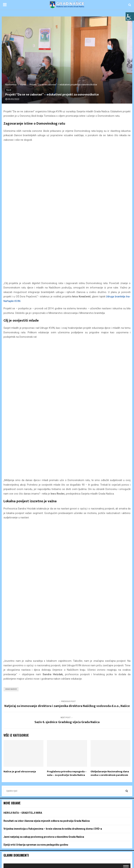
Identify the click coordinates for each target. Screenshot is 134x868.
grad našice (11, 308)
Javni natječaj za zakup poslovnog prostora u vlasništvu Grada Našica (44, 456)
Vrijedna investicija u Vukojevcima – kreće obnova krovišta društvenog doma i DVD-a (53, 448)
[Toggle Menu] (126, 486)
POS (48, 864)
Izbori (40, 864)
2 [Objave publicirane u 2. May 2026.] (103, 649)
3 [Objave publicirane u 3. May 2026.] (121, 649)
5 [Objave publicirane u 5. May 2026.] (31, 655)
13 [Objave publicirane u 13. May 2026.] (49, 662)
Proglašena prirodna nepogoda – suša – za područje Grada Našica (67, 392)
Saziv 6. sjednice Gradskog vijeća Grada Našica (67, 341)
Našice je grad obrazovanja (20, 390)
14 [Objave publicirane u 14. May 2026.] (67, 662)
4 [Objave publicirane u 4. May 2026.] (13, 655)
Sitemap (90, 864)
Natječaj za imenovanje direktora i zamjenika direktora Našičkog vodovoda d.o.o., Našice (67, 325)
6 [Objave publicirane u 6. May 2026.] (49, 655)
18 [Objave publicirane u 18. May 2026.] (13, 669)
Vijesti (9, 90)
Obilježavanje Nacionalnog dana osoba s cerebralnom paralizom (110, 392)
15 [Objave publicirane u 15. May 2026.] (85, 662)
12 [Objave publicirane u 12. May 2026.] (31, 662)
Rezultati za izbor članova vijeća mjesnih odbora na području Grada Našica (47, 440)
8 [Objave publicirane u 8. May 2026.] (85, 655)
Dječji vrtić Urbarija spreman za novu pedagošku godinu (36, 464)
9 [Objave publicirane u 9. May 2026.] (103, 655)
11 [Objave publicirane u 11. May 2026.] (13, 662)
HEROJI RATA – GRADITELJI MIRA (23, 432)
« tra (6, 680)
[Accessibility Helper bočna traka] (130, 16)
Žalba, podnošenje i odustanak (68, 864)
